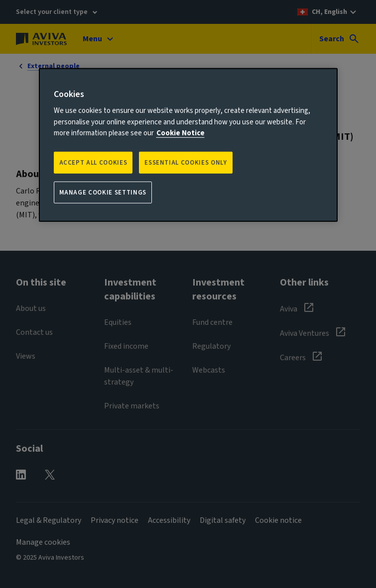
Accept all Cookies (93, 163)
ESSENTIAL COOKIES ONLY (186, 163)
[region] (188, 145)
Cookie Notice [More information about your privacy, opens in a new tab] (181, 133)
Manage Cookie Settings (103, 193)
